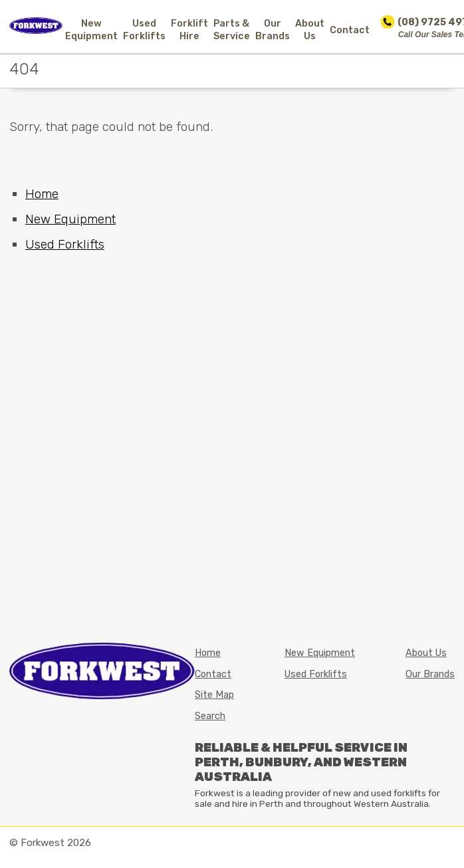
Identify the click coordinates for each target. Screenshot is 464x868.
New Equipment (91, 30)
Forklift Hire (189, 30)
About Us (310, 30)
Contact (350, 30)
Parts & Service (232, 30)
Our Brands (273, 30)
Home (42, 194)
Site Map (214, 695)
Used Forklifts (144, 30)
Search (210, 716)
